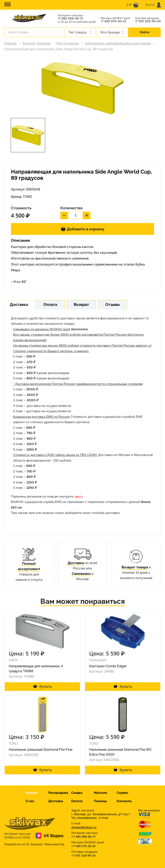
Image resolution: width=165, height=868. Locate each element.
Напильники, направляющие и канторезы (118, 43)
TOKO (27, 197)
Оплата (77, 801)
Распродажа (58, 793)
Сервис (122, 793)
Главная (10, 43)
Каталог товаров (36, 43)
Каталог (32, 793)
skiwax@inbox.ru (84, 827)
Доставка (76, 563)
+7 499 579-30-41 (113, 21)
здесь (79, 497)
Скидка (77, 793)
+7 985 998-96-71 (70, 19)
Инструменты (67, 43)
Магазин (101, 793)
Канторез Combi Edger (108, 666)
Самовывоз (81, 574)
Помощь (100, 801)
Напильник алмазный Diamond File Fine (41, 749)
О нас (30, 801)
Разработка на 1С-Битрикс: (34, 844)
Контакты (124, 801)
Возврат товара (135, 567)
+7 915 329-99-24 (148, 21)
